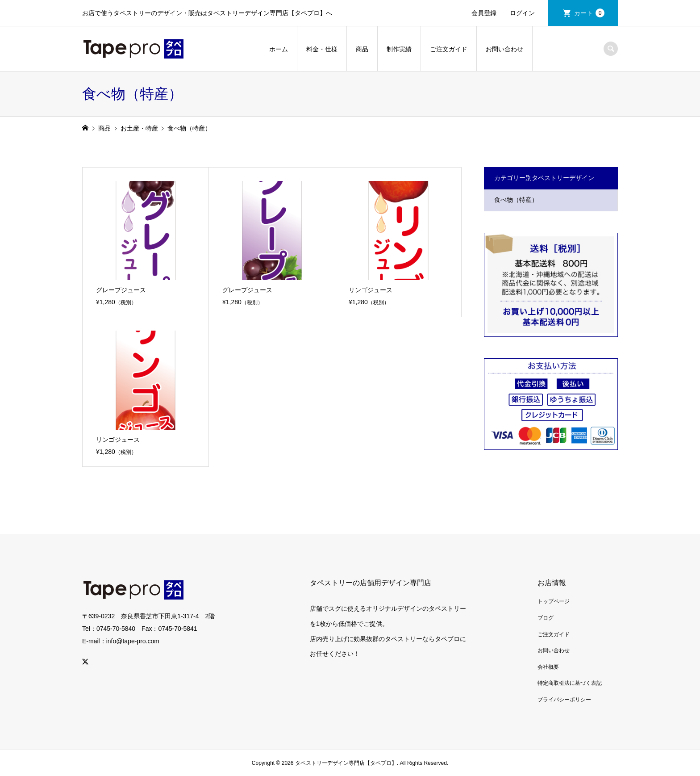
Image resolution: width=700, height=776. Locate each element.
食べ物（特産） (516, 200)
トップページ (554, 601)
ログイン (522, 13)
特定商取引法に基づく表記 (570, 683)
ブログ (546, 618)
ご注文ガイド (449, 49)
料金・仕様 (322, 49)
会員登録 (484, 13)
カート (589, 13)
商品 (362, 49)
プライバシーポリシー (564, 700)
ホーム (279, 49)
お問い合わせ (504, 49)
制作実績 (399, 49)
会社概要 (548, 667)
